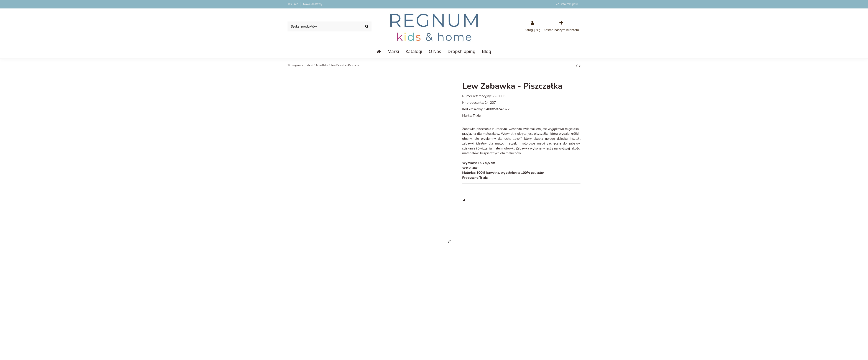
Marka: (467, 116)
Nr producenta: (473, 103)
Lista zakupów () (568, 4)
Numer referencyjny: (477, 96)
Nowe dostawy (313, 4)
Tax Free (293, 4)
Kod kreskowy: (473, 109)
